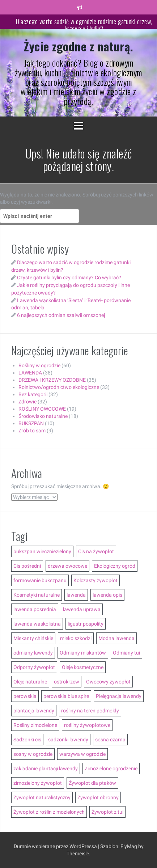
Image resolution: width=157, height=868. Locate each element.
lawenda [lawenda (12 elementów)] (76, 595)
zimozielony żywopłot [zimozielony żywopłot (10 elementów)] (38, 783)
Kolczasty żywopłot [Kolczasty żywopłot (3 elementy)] (96, 580)
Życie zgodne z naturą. (78, 46)
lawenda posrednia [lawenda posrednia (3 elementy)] (35, 609)
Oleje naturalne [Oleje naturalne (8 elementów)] (30, 682)
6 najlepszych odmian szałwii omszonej (61, 315)
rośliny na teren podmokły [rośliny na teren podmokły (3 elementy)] (90, 711)
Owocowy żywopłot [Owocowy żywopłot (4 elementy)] (108, 682)
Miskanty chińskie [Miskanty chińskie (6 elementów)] (33, 638)
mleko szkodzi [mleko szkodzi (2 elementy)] (76, 638)
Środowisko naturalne (43, 416)
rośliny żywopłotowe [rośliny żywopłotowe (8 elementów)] (87, 725)
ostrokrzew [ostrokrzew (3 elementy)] (67, 682)
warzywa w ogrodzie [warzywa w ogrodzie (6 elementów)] (82, 754)
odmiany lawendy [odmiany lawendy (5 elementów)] (33, 653)
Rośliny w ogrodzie (39, 365)
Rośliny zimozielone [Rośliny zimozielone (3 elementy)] (35, 725)
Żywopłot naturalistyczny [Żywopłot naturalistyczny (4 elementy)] (42, 797)
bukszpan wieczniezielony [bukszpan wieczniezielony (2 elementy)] (42, 551)
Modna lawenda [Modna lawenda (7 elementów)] (116, 638)
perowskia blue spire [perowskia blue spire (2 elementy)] (66, 696)
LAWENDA (30, 373)
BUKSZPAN (31, 423)
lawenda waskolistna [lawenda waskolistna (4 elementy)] (37, 624)
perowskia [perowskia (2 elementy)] (25, 696)
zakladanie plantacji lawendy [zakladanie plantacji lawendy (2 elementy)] (46, 769)
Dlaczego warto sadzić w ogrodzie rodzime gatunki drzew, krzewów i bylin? (84, 25)
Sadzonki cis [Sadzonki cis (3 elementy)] (27, 740)
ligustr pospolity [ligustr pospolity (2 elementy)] (86, 624)
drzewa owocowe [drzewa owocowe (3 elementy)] (67, 566)
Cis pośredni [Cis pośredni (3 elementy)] (27, 566)
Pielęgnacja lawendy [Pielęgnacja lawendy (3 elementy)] (119, 696)
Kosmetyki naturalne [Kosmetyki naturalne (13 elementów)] (37, 595)
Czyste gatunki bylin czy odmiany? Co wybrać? (69, 278)
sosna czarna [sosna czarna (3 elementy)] (110, 740)
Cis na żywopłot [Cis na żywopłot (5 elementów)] (96, 551)
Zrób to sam (32, 431)
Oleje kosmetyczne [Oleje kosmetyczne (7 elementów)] (83, 667)
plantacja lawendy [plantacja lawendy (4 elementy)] (34, 711)
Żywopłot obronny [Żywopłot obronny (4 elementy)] (98, 797)
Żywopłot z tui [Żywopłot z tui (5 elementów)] (107, 812)
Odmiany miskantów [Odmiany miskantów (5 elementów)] (83, 653)
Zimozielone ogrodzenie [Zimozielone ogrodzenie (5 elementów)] (111, 769)
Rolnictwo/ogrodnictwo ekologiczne (59, 387)
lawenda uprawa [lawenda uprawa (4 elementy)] (82, 609)
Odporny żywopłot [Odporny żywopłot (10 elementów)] (34, 667)
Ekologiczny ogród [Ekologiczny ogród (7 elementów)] (115, 566)
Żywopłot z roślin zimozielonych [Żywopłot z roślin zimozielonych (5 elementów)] (49, 812)
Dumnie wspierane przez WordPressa (56, 846)
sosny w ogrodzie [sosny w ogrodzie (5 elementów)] (33, 754)
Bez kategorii (33, 394)
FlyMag (129, 846)
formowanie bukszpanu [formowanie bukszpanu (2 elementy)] (40, 580)
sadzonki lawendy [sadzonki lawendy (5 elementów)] (68, 740)
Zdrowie (27, 402)
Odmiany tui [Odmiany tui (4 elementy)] (126, 653)
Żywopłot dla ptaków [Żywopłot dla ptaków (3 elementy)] (92, 783)
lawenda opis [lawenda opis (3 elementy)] (107, 595)
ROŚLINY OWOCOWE (42, 409)
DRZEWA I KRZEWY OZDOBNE (52, 380)
